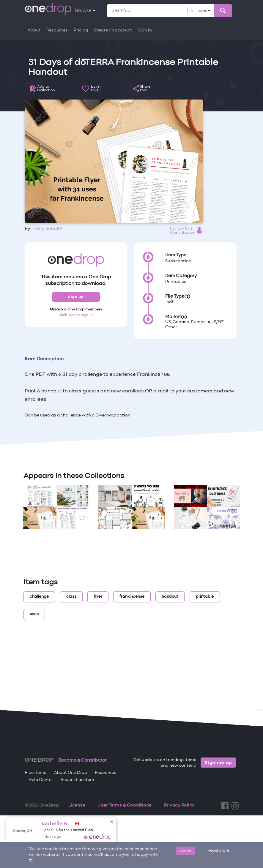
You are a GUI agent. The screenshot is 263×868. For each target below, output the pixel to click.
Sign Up (76, 297)
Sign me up (218, 763)
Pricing (81, 30)
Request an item (77, 780)
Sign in (145, 30)
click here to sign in (76, 315)
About (34, 30)
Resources (57, 30)
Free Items (36, 773)
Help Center (41, 780)
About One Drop (71, 773)
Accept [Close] (186, 851)
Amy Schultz (48, 229)
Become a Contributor (82, 760)
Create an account (113, 30)
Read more (218, 851)
